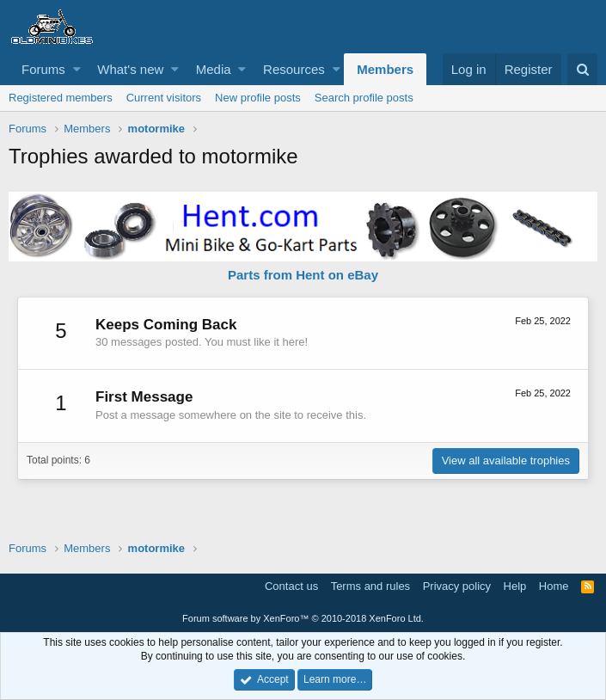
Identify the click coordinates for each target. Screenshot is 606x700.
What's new (130, 69)
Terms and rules (370, 586)
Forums (43, 69)
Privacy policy (457, 586)
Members (385, 69)
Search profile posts (364, 98)
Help (515, 586)
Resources (294, 69)
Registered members (61, 98)
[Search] (582, 69)
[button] (77, 69)
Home (554, 586)
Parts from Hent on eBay (303, 275)
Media (214, 69)
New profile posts (258, 98)
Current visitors (164, 98)
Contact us (291, 586)
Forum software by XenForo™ (303, 618)
